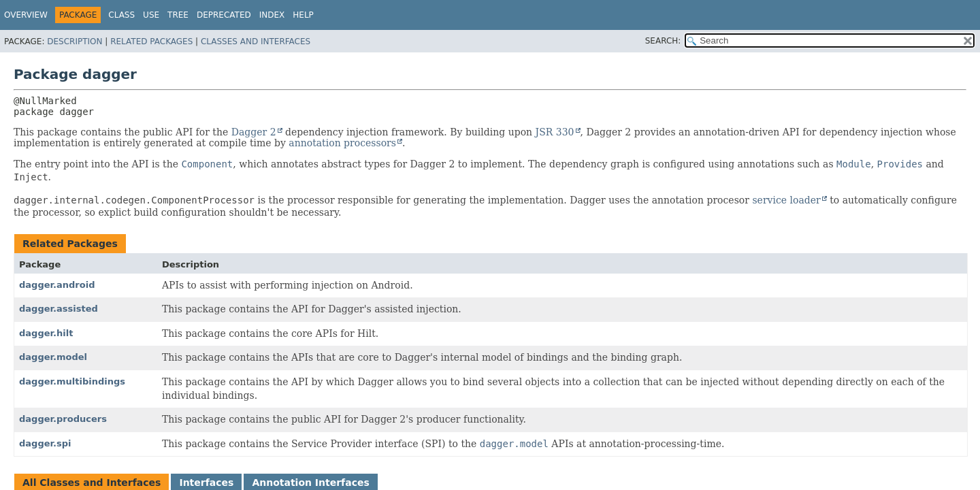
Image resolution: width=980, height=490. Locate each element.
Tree (178, 15)
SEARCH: (663, 41)
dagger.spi (45, 443)
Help (303, 15)
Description (75, 42)
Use (151, 15)
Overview (26, 15)
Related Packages (151, 42)
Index (272, 15)
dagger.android (57, 285)
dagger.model (53, 357)
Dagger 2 (254, 132)
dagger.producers (63, 419)
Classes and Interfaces (256, 42)
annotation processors (342, 143)
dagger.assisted (59, 309)
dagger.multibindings (72, 381)
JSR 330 (555, 132)
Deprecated (224, 15)
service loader (786, 200)
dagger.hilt (46, 333)
